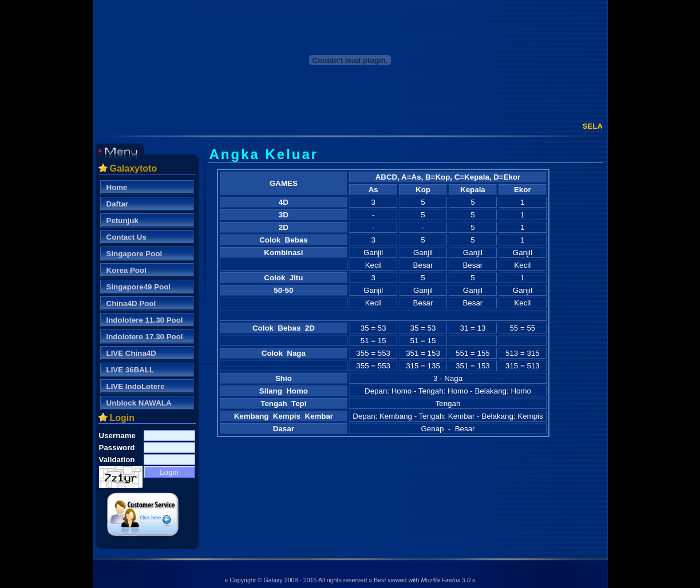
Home (117, 187)
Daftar (118, 204)
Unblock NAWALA (139, 403)
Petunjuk (122, 220)
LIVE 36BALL (130, 370)
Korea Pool (126, 270)
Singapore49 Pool (139, 287)
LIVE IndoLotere (136, 386)
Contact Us (126, 237)
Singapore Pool (135, 254)
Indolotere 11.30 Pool (145, 320)
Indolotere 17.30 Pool (145, 337)
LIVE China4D (131, 353)
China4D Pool (131, 303)
